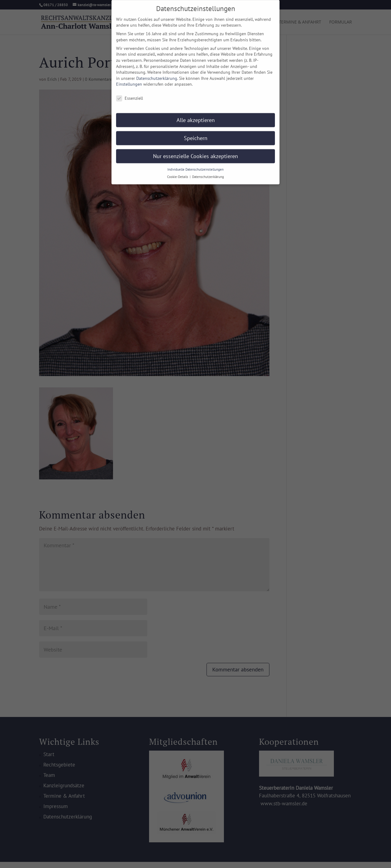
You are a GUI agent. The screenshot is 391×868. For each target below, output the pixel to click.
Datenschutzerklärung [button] (208, 172)
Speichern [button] (196, 133)
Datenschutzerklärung (157, 74)
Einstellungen (129, 80)
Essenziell (130, 94)
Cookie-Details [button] (178, 172)
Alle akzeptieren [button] (196, 115)
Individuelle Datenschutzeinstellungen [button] (195, 165)
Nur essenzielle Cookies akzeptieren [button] (195, 151)
